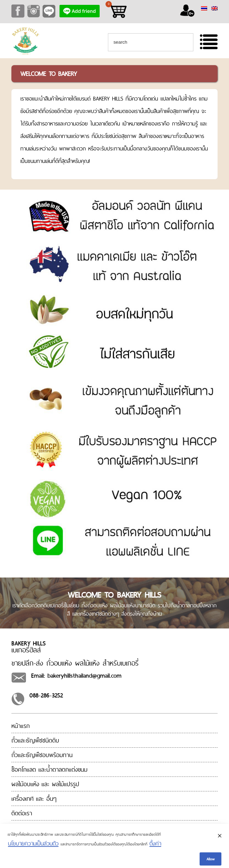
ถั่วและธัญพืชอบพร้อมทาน (42, 755)
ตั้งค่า (155, 847)
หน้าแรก (21, 726)
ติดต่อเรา (22, 813)
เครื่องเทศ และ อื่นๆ (34, 798)
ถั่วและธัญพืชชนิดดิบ (35, 740)
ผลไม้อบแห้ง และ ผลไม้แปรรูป (45, 784)
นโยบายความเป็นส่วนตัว (33, 847)
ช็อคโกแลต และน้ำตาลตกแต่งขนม (49, 769)
